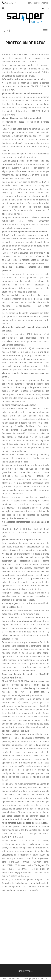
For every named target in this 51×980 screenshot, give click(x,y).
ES (43, 9)
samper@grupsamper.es (38, 3)
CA (48, 9)
